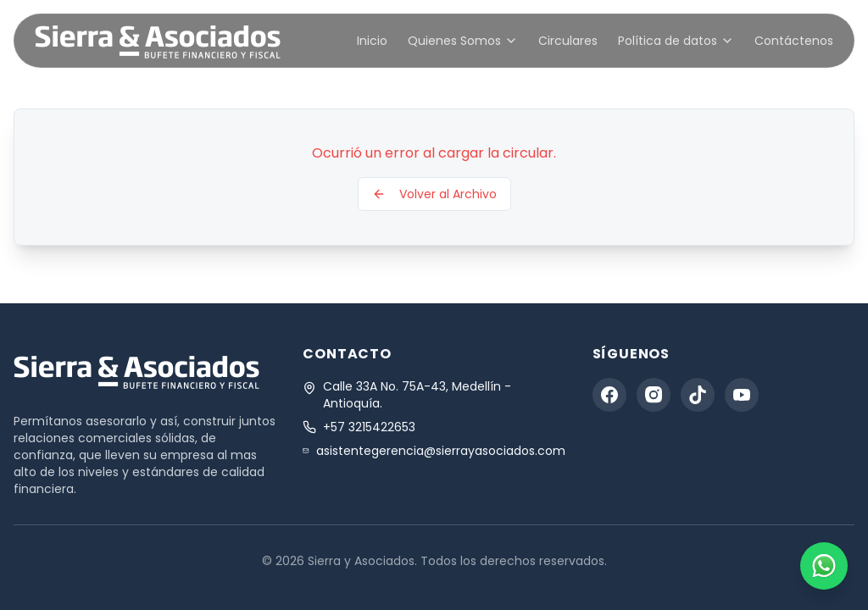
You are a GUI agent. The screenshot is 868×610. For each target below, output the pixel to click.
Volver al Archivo (434, 194)
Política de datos (676, 41)
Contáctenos (794, 41)
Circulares (568, 41)
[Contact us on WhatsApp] (824, 566)
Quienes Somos (463, 41)
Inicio (372, 41)
